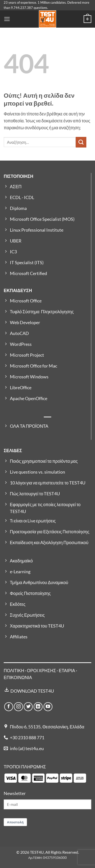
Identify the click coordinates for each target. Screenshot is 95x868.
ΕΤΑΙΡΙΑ (67, 671)
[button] (7, 19)
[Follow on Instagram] (18, 707)
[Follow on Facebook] (9, 707)
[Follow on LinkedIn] (38, 707)
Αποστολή (15, 822)
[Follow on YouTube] (48, 707)
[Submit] (81, 142)
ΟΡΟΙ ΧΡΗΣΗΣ (42, 671)
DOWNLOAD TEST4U (32, 691)
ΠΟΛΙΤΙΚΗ (14, 671)
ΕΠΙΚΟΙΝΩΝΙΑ (18, 677)
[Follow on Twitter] (28, 707)
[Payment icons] (45, 778)
